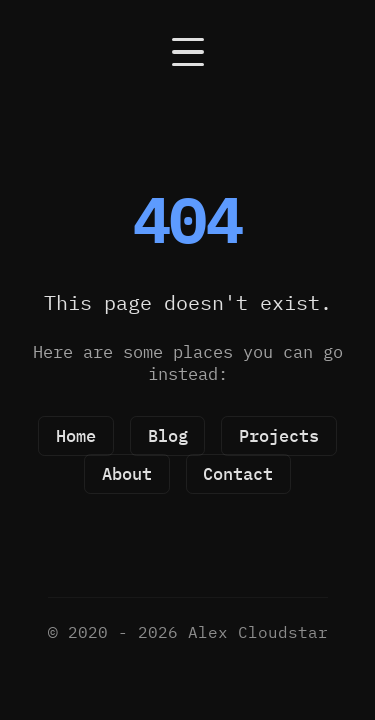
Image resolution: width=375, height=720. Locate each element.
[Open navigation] (187, 52)
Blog (168, 436)
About (127, 474)
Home (76, 436)
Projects (279, 436)
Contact (238, 474)
